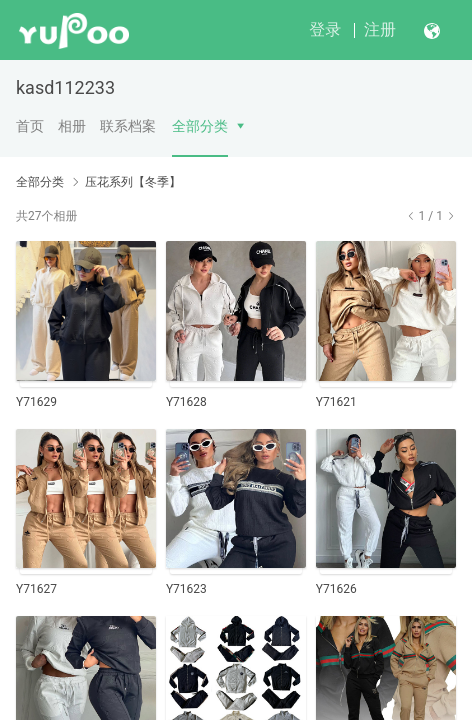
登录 (325, 29)
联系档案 (128, 126)
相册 (72, 126)
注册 (380, 29)
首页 (30, 126)
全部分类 (200, 126)
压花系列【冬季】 (133, 182)
